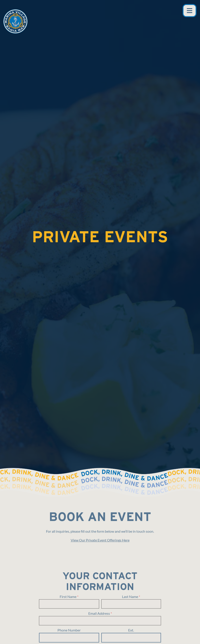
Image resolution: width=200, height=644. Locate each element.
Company (100, 609)
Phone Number (69, 592)
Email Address (100, 576)
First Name (69, 559)
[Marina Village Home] (15, 21)
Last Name (131, 559)
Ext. (131, 592)
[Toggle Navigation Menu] (190, 11)
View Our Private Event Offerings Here (100, 502)
